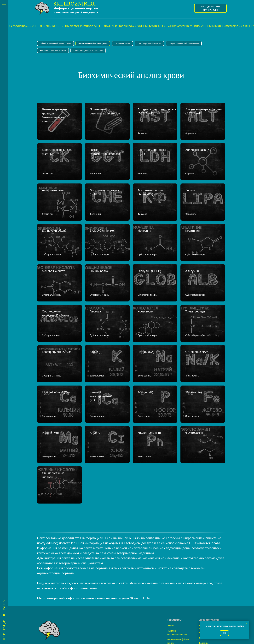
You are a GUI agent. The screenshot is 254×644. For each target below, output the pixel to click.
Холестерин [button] (146, 293)
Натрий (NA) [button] (146, 330)
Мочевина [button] (145, 220)
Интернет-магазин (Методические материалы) (208, 591)
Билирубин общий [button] (55, 220)
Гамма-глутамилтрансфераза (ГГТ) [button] (105, 151)
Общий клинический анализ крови (56, 44)
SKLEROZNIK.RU (75, 4)
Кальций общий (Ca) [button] (56, 366)
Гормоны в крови (124, 44)
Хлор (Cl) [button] (96, 403)
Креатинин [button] (192, 220)
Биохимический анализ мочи (53, 51)
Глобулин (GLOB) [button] (149, 257)
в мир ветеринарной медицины (76, 13)
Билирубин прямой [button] (103, 220)
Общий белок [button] (99, 257)
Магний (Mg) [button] (50, 403)
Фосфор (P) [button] (145, 366)
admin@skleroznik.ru (61, 505)
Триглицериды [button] (195, 293)
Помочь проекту (207, 600)
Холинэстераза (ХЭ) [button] (199, 147)
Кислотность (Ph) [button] (149, 403)
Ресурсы (203, 610)
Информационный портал (76, 8)
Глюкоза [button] (95, 293)
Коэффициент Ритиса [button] (57, 330)
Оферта (170, 588)
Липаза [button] (190, 183)
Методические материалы (211, 8)
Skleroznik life (140, 561)
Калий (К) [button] (96, 330)
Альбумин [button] (192, 257)
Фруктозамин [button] (194, 403)
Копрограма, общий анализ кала (89, 51)
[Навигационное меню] (4, 5)
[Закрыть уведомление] (247, 623)
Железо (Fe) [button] (194, 366)
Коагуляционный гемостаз (151, 44)
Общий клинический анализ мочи (186, 44)
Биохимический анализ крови (94, 44)
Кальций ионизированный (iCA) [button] (101, 370)
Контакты (204, 605)
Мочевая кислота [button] (54, 257)
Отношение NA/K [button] (197, 330)
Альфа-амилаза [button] (53, 183)
